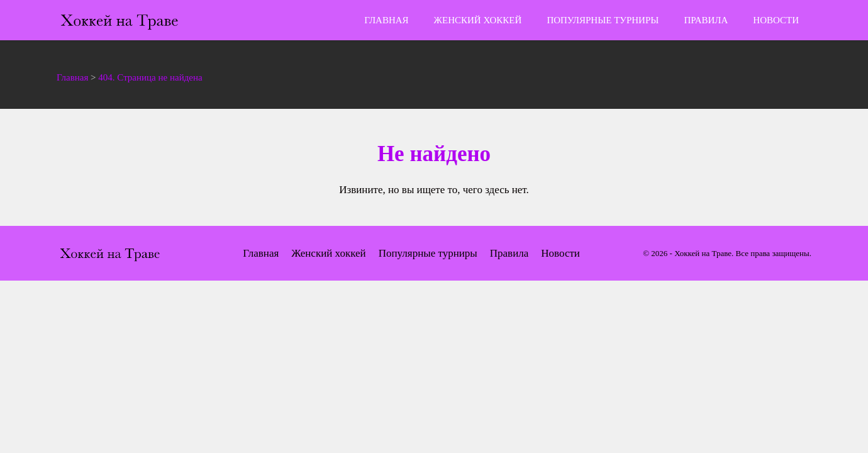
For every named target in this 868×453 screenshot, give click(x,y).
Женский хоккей (478, 20)
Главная (386, 20)
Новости (776, 20)
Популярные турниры (603, 20)
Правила (706, 20)
